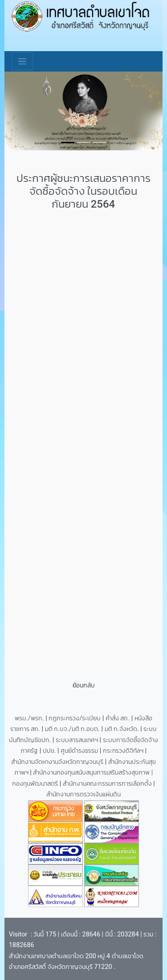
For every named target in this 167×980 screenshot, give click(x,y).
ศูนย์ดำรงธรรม (80, 751)
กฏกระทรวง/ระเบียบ (75, 718)
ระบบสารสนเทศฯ (78, 740)
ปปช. (50, 751)
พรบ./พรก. (29, 718)
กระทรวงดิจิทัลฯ (124, 751)
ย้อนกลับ (84, 685)
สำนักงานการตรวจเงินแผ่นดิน (83, 794)
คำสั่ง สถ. (118, 718)
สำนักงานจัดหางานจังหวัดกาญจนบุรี (58, 762)
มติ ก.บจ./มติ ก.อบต (71, 729)
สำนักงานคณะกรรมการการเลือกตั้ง (107, 784)
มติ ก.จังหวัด (121, 729)
